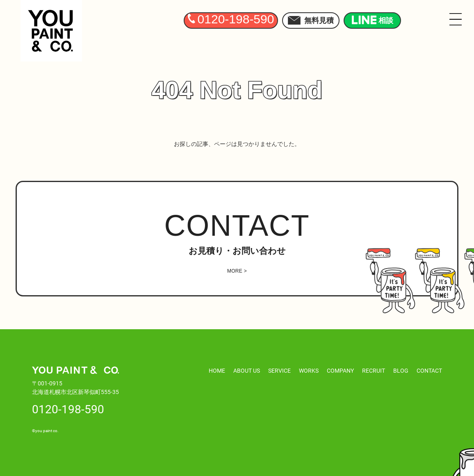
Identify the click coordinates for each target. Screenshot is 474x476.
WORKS (309, 370)
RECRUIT (374, 370)
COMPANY (340, 370)
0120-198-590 (68, 409)
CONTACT (429, 370)
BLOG (401, 370)
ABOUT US (247, 370)
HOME (217, 370)
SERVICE (279, 370)
